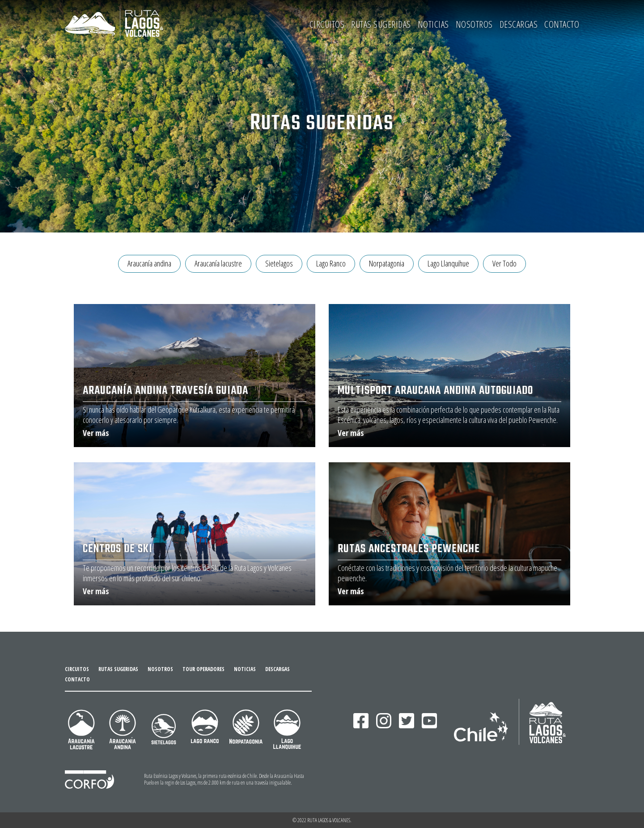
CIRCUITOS (327, 24)
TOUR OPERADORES (203, 669)
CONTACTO (562, 24)
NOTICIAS (433, 24)
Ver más (96, 433)
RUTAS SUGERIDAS (381, 24)
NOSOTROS (474, 24)
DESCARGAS (519, 24)
